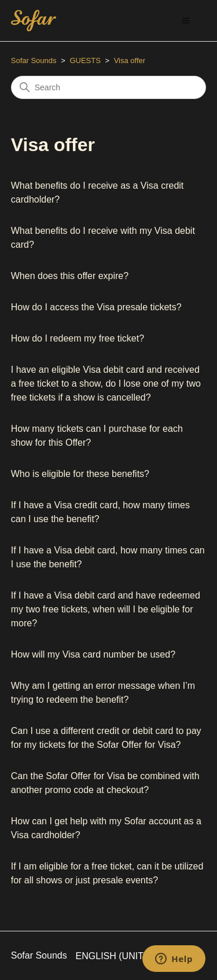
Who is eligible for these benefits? (80, 474)
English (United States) (141, 956)
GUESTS (85, 60)
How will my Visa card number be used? (93, 654)
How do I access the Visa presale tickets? (96, 307)
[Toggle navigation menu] (185, 21)
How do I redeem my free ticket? (78, 338)
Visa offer (130, 60)
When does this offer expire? (70, 276)
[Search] (109, 87)
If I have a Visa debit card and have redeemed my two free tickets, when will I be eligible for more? (106, 609)
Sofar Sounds (34, 60)
